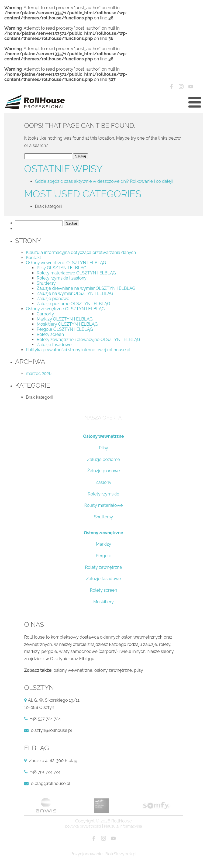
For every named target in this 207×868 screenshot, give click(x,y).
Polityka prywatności (83, 826)
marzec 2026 (39, 373)
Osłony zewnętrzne (103, 533)
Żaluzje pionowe (53, 299)
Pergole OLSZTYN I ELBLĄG (65, 329)
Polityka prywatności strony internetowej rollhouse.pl (78, 350)
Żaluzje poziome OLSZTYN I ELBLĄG (73, 304)
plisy (139, 670)
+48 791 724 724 (45, 772)
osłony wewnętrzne (73, 670)
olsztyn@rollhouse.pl (52, 730)
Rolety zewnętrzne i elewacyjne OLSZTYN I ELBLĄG (88, 340)
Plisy (103, 448)
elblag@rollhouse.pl (51, 783)
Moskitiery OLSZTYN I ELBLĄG (67, 324)
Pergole (103, 556)
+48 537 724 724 (46, 719)
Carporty (45, 314)
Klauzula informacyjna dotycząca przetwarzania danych (81, 252)
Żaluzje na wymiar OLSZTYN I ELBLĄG (75, 293)
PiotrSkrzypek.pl (121, 854)
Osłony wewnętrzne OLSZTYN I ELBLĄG (66, 263)
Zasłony (104, 482)
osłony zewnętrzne (113, 670)
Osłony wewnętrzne (103, 436)
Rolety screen (50, 334)
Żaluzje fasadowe (54, 345)
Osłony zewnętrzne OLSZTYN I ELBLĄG (65, 309)
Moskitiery (103, 602)
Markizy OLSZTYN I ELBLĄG (65, 319)
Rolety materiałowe (104, 505)
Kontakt (33, 258)
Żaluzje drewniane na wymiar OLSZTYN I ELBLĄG (86, 288)
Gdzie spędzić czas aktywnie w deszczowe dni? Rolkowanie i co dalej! (104, 181)
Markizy (104, 544)
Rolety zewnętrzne (103, 567)
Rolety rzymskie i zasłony (62, 278)
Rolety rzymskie (103, 494)
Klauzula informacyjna (123, 826)
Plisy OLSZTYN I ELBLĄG (62, 268)
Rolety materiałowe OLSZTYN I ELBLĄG (76, 273)
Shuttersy (46, 283)
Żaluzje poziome (103, 459)
